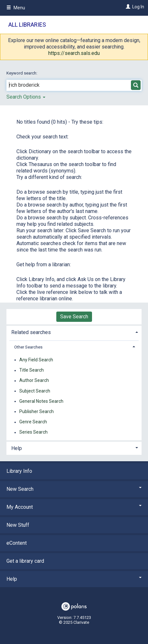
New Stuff (18, 525)
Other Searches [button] (28, 347)
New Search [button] (74, 489)
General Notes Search (41, 401)
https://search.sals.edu (74, 53)
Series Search (33, 432)
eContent (17, 543)
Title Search (32, 370)
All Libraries (27, 25)
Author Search (34, 381)
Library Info (19, 471)
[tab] (74, 332)
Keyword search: (22, 73)
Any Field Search (36, 360)
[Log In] (127, 7)
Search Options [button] (26, 97)
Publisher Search (37, 411)
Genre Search (33, 422)
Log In (138, 7)
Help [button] (17, 448)
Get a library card (25, 561)
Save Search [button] (74, 317)
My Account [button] (74, 507)
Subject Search (35, 391)
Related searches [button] (31, 332)
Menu (16, 8)
